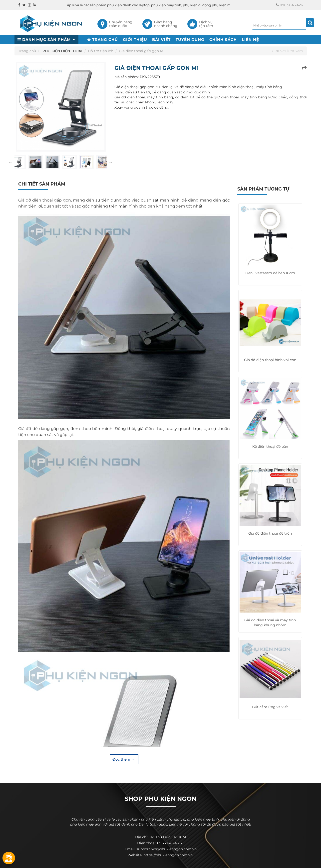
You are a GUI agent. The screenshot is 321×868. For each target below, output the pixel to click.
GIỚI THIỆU (135, 40)
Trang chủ (27, 51)
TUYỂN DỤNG (190, 40)
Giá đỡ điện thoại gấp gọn (45, 200)
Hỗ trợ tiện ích (101, 51)
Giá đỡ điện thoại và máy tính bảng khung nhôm (270, 623)
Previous (11, 162)
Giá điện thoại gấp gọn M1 (142, 51)
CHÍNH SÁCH (223, 40)
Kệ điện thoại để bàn (270, 446)
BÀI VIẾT (161, 40)
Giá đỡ (25, 429)
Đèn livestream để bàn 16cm (270, 273)
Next (111, 162)
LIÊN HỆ (250, 40)
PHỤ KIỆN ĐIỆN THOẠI (62, 51)
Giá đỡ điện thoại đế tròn (270, 533)
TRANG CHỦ (103, 40)
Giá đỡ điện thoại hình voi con (270, 360)
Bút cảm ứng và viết (270, 707)
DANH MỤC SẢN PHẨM (46, 40)
